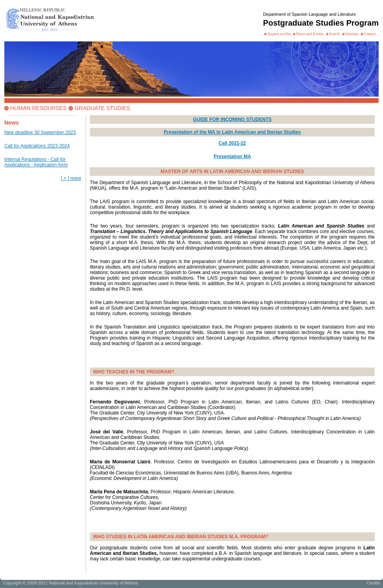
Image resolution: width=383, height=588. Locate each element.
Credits (373, 583)
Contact (370, 34)
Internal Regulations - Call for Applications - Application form (36, 162)
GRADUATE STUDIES (102, 108)
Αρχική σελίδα (279, 34)
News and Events (310, 34)
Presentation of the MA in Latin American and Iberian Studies (232, 132)
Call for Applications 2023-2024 (37, 146)
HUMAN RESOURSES (38, 108)
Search (334, 34)
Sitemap (352, 34)
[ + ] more (71, 178)
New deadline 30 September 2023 (40, 133)
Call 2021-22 (232, 143)
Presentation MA (232, 157)
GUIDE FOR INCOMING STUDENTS (232, 119)
